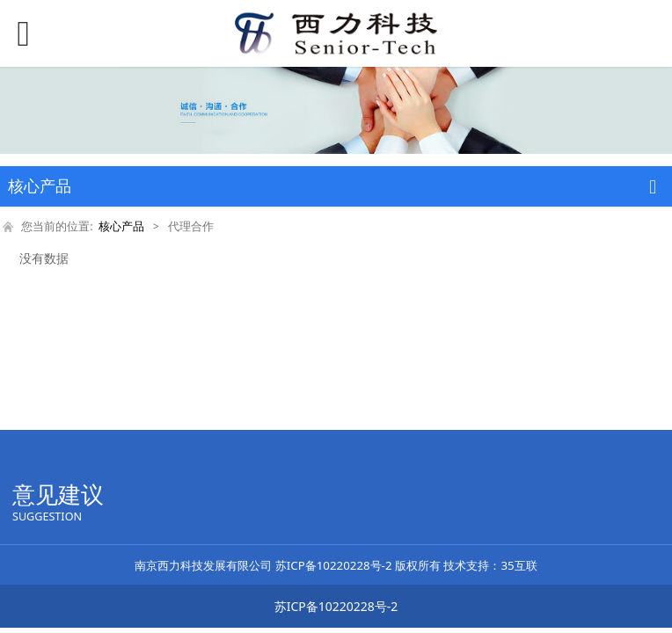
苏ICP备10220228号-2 (334, 565)
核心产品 (121, 226)
